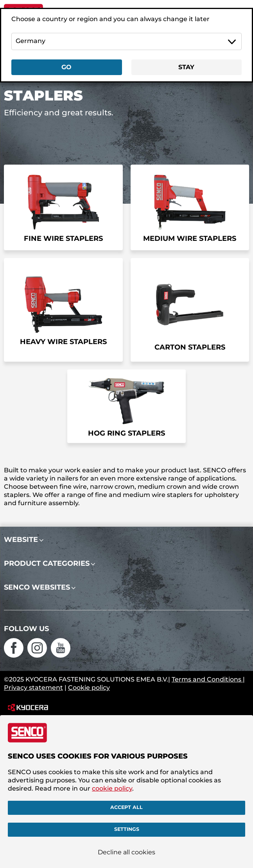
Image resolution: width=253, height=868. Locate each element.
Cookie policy (89, 688)
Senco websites (37, 587)
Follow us (26, 629)
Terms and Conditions (207, 679)
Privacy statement (33, 688)
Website (21, 540)
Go (66, 67)
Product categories (47, 563)
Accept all (126, 808)
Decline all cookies (126, 852)
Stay (186, 67)
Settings (127, 829)
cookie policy (112, 788)
